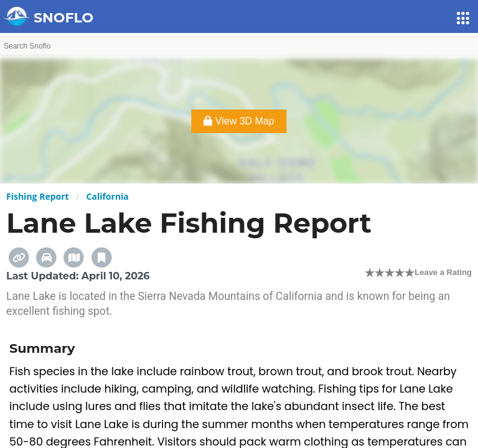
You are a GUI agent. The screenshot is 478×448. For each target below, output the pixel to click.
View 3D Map (239, 121)
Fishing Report (38, 196)
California (108, 196)
